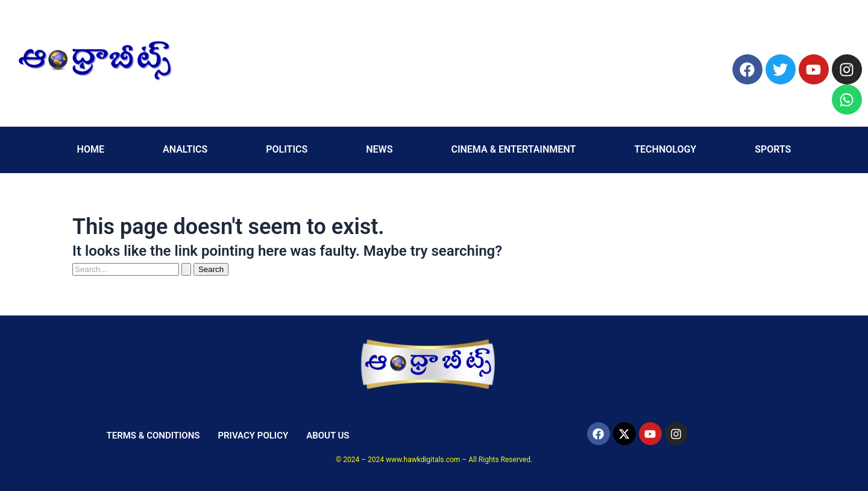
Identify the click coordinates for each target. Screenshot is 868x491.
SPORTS (773, 149)
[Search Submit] (186, 269)
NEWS (379, 149)
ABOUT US (328, 436)
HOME (91, 149)
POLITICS (287, 149)
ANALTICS (185, 149)
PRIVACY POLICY (253, 436)
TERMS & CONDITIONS (153, 436)
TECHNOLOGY (665, 149)
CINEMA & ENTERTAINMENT (513, 149)
